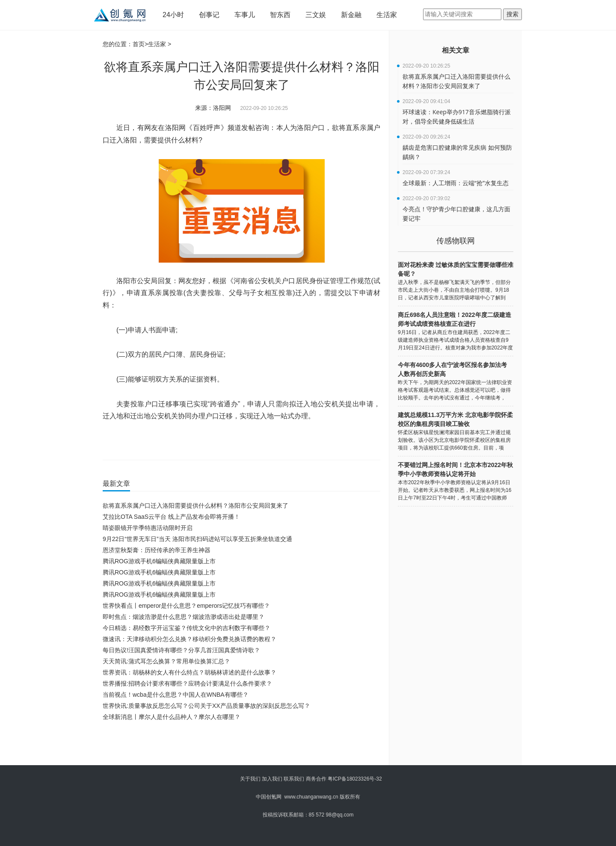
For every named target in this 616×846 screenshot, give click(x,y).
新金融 (351, 15)
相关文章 (456, 50)
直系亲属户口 (267, 441)
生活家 (387, 15)
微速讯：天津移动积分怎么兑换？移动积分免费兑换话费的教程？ (190, 639)
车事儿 (245, 15)
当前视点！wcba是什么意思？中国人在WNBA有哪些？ (176, 695)
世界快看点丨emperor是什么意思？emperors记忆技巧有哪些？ (186, 606)
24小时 (173, 15)
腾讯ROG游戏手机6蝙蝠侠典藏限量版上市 (159, 561)
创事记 (209, 15)
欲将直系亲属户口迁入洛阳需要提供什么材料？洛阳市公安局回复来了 (195, 506)
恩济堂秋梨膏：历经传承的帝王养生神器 (157, 550)
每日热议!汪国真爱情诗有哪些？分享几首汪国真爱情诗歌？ (181, 650)
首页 (139, 44)
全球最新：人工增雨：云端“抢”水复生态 (456, 183)
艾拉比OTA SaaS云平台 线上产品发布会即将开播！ (171, 517)
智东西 (280, 15)
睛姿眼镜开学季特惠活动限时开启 (148, 528)
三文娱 (316, 15)
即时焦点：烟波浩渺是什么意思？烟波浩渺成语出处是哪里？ (184, 617)
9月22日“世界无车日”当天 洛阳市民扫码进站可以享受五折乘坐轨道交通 (197, 539)
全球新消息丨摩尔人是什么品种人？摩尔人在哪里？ (172, 717)
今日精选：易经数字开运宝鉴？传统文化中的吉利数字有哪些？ (187, 628)
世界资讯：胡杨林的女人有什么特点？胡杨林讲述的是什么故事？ (190, 672)
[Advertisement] (240, 746)
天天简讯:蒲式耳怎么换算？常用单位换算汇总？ (166, 661)
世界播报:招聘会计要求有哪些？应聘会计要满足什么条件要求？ (187, 683)
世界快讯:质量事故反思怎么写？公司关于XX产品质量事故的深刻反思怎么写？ (206, 706)
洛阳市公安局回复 (166, 441)
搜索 (512, 14)
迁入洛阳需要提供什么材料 (219, 441)
